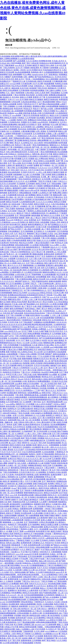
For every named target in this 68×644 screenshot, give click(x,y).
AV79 (18, 340)
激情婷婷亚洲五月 (33, 247)
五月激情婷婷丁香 (50, 638)
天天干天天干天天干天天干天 (50, 327)
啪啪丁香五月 (15, 143)
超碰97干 (15, 500)
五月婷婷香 (50, 440)
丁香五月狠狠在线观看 (54, 86)
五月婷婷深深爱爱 (53, 150)
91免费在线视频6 (38, 490)
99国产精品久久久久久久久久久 (49, 336)
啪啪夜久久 (60, 595)
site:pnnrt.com (40, 625)
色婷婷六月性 (22, 120)
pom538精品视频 (56, 347)
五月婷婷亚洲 (52, 131)
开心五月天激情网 (9, 365)
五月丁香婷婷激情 (31, 522)
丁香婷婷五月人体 (18, 81)
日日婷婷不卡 (50, 170)
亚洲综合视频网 (10, 515)
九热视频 (17, 581)
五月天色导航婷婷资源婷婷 (55, 209)
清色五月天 (49, 127)
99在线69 (44, 190)
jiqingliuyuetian (37, 75)
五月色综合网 (42, 431)
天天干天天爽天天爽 (33, 481)
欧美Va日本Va (62, 559)
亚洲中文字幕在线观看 (45, 454)
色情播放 (41, 438)
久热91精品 (29, 93)
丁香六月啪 (10, 168)
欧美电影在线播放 (37, 90)
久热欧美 (9, 581)
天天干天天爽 (38, 84)
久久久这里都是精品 (50, 575)
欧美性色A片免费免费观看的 (39, 381)
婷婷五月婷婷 (39, 204)
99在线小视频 (27, 638)
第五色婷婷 (30, 95)
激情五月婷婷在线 (51, 100)
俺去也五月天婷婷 (26, 243)
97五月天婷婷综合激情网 (31, 452)
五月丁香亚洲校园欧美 (56, 290)
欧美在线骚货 (24, 588)
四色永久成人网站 (13, 543)
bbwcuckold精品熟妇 (15, 227)
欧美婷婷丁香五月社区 (38, 88)
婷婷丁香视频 (5, 547)
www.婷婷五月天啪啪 (54, 620)
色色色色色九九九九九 (11, 411)
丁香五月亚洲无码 (24, 179)
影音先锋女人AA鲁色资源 (28, 590)
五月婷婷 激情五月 (32, 65)
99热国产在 (12, 463)
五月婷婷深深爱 (48, 113)
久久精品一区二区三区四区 (16, 465)
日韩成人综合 (31, 356)
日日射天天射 (49, 513)
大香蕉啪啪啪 (54, 445)
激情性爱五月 (21, 165)
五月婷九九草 (8, 234)
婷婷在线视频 (49, 363)
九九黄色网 (17, 570)
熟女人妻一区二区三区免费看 (29, 420)
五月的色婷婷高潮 (53, 97)
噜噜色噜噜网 (43, 375)
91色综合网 (16, 102)
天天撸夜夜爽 (40, 206)
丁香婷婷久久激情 (26, 529)
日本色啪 (43, 388)
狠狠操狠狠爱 (11, 179)
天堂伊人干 (7, 115)
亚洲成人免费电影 (39, 329)
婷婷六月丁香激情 (36, 186)
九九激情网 (27, 402)
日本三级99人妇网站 (53, 90)
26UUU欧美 (38, 143)
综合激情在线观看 (54, 443)
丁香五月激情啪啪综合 (40, 145)
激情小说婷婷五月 (9, 409)
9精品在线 (15, 88)
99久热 (50, 340)
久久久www (43, 168)
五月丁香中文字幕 (9, 611)
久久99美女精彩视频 (10, 643)
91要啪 (25, 570)
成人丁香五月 (36, 218)
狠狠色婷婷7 (16, 431)
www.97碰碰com (51, 631)
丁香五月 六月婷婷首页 (21, 368)
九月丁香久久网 (35, 259)
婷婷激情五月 (46, 334)
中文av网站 (27, 75)
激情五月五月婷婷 (20, 293)
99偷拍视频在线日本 (37, 440)
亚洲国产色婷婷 (50, 463)
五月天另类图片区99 (34, 70)
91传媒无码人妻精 (59, 504)
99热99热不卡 (45, 552)
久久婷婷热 (4, 256)
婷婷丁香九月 (42, 309)
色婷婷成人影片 (37, 72)
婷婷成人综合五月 (36, 468)
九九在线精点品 (16, 363)
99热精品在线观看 (29, 568)
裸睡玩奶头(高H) (14, 300)
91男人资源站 (41, 131)
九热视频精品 (5, 593)
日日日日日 (46, 259)
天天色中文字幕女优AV (54, 197)
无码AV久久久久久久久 (38, 584)
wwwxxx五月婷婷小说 (20, 222)
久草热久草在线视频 (46, 522)
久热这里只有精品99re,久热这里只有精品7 (30, 563)
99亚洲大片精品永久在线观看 (14, 429)
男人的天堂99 (44, 250)
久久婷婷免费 (51, 625)
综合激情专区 (44, 554)
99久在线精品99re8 (7, 238)
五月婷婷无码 (9, 484)
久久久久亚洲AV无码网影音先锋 (38, 61)
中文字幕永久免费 (48, 550)
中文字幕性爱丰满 (22, 406)
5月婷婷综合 (36, 372)
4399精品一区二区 (27, 206)
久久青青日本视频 (56, 304)
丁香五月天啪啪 (49, 111)
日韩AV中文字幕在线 (50, 218)
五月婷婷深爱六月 (16, 272)
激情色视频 (36, 215)
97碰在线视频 (38, 534)
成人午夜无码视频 (14, 63)
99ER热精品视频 (54, 584)
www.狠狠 (19, 113)
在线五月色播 (62, 422)
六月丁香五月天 (20, 234)
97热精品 (21, 118)
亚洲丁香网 (17, 425)
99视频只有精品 (58, 120)
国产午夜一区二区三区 (41, 147)
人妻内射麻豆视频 (28, 131)
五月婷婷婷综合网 (7, 384)
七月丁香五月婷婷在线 (45, 138)
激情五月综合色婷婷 (19, 302)
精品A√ (43, 588)
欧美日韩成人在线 (44, 120)
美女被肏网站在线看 (26, 495)
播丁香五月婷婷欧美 (34, 429)
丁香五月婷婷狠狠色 (10, 472)
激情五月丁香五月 (23, 213)
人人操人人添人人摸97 (33, 434)
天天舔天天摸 (33, 152)
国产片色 (59, 170)
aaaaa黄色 (18, 384)
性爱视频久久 (60, 318)
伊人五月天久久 (40, 586)
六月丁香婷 (25, 340)
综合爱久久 (16, 552)
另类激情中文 (54, 122)
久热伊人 (60, 288)
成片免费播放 (30, 195)
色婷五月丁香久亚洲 (23, 145)
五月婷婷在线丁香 (11, 588)
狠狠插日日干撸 (49, 429)
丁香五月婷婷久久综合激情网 (44, 161)
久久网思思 (19, 434)
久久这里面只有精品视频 (39, 245)
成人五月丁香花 (15, 443)
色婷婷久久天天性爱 (32, 520)
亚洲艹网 (59, 161)
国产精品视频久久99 (31, 304)
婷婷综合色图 (9, 629)
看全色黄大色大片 (35, 302)
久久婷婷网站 (41, 472)
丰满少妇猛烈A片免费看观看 (41, 413)
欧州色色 (51, 190)
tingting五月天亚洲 (31, 554)
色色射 (64, 515)
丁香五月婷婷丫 (50, 468)
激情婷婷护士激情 (20, 188)
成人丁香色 (46, 229)
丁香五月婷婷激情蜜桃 (33, 597)
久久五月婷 (47, 459)
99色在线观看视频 (51, 143)
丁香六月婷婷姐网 (9, 161)
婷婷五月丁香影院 (13, 513)
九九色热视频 (35, 175)
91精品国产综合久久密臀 (19, 440)
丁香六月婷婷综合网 (46, 284)
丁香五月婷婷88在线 (32, 177)
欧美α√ (12, 540)
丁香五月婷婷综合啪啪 (55, 570)
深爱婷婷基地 (26, 640)
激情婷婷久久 (30, 415)
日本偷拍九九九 (38, 543)
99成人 (18, 629)
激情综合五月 (56, 229)
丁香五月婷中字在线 (36, 559)
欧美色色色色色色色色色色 (47, 450)
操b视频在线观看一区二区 (40, 361)
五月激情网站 (57, 465)
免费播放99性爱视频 (51, 186)
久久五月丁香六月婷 (38, 443)
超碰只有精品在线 (40, 484)
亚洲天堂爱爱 (31, 288)
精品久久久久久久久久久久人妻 (29, 459)
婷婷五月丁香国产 (33, 550)
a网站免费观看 (43, 140)
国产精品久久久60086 (59, 545)
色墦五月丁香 (46, 470)
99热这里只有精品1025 (55, 618)
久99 (57, 65)
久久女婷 (26, 343)
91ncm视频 (45, 315)
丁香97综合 (36, 402)
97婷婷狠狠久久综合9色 (22, 147)
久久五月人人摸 (36, 368)
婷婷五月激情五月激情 (56, 172)
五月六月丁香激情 (22, 68)
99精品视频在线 (25, 193)
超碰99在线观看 (55, 281)
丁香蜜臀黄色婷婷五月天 (10, 518)
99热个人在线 (37, 577)
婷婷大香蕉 (24, 584)
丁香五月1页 (24, 470)
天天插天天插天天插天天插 (15, 247)
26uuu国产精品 (57, 220)
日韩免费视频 (8, 615)
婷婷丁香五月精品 (49, 640)
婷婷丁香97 (26, 63)
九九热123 (6, 461)
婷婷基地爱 (16, 134)
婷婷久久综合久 (59, 636)
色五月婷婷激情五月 (8, 561)
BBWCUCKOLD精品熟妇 (10, 479)
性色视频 (18, 159)
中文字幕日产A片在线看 (48, 590)
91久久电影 (41, 415)
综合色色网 (10, 340)
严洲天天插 (9, 625)
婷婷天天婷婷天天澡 (17, 445)
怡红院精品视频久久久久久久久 (12, 181)
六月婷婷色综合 (49, 311)
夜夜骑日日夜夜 (17, 597)
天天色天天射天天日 (27, 472)
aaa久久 (3, 320)
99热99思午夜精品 (9, 413)
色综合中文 (49, 543)
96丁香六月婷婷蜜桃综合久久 (35, 290)
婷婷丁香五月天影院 (55, 277)
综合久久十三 (56, 247)
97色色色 (37, 643)
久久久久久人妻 (33, 318)
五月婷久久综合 (36, 343)
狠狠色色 (15, 606)
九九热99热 (9, 136)
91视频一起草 (11, 415)
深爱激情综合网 (26, 509)
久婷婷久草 (10, 165)
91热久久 (63, 556)
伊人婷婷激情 (44, 270)
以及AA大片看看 (12, 490)
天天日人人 (61, 386)
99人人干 (9, 527)
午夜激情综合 (27, 320)
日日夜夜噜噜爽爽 (13, 602)
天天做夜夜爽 (23, 254)
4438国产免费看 (33, 165)
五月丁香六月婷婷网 (14, 315)
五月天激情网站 (34, 525)
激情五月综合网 (12, 202)
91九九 (23, 550)
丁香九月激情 (10, 209)
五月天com (8, 250)
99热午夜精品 (59, 340)
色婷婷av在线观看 (9, 104)
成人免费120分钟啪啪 (24, 484)
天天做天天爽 (52, 588)
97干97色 (61, 611)
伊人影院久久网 (36, 613)
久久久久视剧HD (39, 620)
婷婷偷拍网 (53, 502)
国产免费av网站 (55, 193)
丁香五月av (26, 581)
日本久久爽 (63, 575)
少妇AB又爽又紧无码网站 (10, 565)
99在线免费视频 (52, 106)
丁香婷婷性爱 (28, 631)
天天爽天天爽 (54, 436)
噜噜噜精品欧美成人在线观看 (36, 395)
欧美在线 (21, 195)
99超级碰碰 (17, 175)
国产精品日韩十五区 (19, 536)
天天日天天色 (16, 334)
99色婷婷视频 (5, 520)
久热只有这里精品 (58, 204)
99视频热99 (38, 322)
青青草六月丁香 (39, 97)
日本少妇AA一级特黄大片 (47, 609)
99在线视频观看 (53, 227)
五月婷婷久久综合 (54, 472)
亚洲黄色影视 (13, 579)
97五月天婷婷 (40, 629)
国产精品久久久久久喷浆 (50, 215)
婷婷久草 (6, 481)
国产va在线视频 (19, 61)
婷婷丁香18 (39, 209)
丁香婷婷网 (45, 247)
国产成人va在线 (17, 177)
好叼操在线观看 (39, 479)
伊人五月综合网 (14, 438)
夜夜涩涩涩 (48, 636)
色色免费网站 (16, 593)
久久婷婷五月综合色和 (33, 272)
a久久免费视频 (31, 181)
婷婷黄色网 (7, 347)
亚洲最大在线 (31, 427)
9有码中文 (26, 443)
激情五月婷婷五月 (60, 154)
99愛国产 (8, 77)
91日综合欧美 (27, 134)
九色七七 (11, 100)
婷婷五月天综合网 (7, 72)
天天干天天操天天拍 (36, 170)
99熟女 (58, 102)
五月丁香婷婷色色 (16, 277)
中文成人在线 (17, 304)
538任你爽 (4, 443)
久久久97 (15, 547)
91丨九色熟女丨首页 (8, 634)
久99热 (61, 527)
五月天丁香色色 (6, 425)
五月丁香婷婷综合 (44, 220)
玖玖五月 (28, 379)
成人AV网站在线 (41, 159)
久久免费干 (43, 502)
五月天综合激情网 (35, 556)
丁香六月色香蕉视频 (10, 345)
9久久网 (31, 570)
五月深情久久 (39, 231)
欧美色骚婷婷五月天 (57, 63)
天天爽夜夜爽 (57, 81)
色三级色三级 (5, 431)
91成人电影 (37, 306)
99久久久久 (35, 581)
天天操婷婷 (21, 184)
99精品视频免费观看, (53, 627)
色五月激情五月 (56, 456)
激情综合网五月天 (30, 350)
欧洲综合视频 (57, 259)
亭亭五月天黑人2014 (14, 375)
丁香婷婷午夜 (61, 429)
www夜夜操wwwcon (50, 634)
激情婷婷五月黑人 (17, 481)
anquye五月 (60, 572)
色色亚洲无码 (20, 475)
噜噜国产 (49, 354)
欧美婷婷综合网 (34, 545)
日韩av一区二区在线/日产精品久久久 (42, 506)
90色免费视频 (41, 277)
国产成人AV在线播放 (51, 597)
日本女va (57, 404)
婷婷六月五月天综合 (27, 547)
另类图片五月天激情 (29, 122)
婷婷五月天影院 (10, 118)
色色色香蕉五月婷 (43, 531)
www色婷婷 (17, 115)
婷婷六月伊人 (61, 440)
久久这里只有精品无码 (16, 311)
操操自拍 (8, 304)
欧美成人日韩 (36, 113)
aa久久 (57, 350)
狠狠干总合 (53, 518)
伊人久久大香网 (10, 263)
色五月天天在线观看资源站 (48, 427)
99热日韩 (25, 615)
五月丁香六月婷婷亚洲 (46, 418)
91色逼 (30, 86)
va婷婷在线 (50, 538)
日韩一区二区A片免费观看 (13, 493)
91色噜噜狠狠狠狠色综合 (53, 72)
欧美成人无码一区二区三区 (10, 638)
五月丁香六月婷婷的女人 (45, 606)
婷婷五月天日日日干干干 (12, 370)
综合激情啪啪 (16, 620)
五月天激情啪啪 (27, 231)
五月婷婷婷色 (49, 595)
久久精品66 (23, 418)
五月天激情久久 (51, 268)
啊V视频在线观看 (11, 190)
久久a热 (25, 175)
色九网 (35, 163)
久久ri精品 (33, 418)
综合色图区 (41, 118)
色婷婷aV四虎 (8, 534)
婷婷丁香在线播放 (53, 93)
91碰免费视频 (34, 515)
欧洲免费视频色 (49, 322)
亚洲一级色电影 (44, 125)
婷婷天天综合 (44, 488)
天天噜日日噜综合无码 (35, 461)
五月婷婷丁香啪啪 (48, 420)
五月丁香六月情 (14, 640)
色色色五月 (59, 243)
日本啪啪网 (12, 129)
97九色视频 (30, 404)
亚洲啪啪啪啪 (39, 477)
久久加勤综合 (36, 634)
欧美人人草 (56, 188)
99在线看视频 (49, 84)
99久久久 (24, 170)
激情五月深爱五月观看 (50, 525)
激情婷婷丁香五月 (29, 261)
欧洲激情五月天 (61, 565)
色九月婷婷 (18, 625)
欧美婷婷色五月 (51, 490)
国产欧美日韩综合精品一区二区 (15, 497)
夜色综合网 (10, 406)
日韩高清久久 (39, 86)
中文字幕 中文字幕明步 (30, 552)
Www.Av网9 (54, 245)
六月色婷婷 (63, 631)
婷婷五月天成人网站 (46, 345)
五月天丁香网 (27, 331)
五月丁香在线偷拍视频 (46, 102)
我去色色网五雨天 (14, 320)
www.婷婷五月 (36, 297)
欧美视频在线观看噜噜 (33, 111)
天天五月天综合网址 (42, 365)
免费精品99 (32, 120)
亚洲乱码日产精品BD (12, 306)
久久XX (32, 606)
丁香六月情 (45, 238)
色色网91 (51, 484)
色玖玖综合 (22, 129)
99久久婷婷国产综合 (12, 386)
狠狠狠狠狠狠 (5, 102)
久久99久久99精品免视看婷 (16, 397)
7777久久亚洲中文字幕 (46, 356)
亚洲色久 (8, 188)
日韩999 (21, 422)
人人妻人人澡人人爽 (29, 300)
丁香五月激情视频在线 (48, 152)
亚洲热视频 (31, 129)
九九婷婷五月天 (27, 143)
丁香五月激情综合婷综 (39, 281)
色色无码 (7, 313)
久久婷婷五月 (43, 193)
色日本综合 (61, 390)
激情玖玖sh (15, 377)
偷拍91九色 (52, 511)
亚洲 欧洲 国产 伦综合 (24, 618)
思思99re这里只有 (11, 236)
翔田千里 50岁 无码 (37, 268)
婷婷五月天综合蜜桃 (31, 384)
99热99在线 (46, 579)
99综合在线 (16, 204)
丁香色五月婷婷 (27, 204)
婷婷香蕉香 (23, 606)
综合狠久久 (7, 97)
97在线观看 (36, 238)
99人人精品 (60, 111)
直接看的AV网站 (39, 106)
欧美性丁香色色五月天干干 (28, 104)
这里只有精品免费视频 (31, 334)
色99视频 (11, 618)
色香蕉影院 (63, 100)
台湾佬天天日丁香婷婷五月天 (11, 327)
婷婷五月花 (7, 361)
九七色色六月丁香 (53, 629)
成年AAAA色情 (6, 570)
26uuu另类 (53, 529)
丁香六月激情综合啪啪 (23, 279)
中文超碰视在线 (25, 345)
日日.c (12, 572)
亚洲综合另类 (52, 586)
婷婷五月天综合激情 (30, 593)
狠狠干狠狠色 (42, 511)
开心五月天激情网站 (14, 284)
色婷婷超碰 (20, 93)
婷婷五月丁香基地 (23, 634)
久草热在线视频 (23, 613)
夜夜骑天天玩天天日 (41, 359)
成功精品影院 (15, 504)
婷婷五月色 (62, 518)
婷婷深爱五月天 (36, 411)
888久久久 (21, 263)
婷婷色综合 (22, 393)
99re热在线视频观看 (22, 72)
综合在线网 (4, 506)
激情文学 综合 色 (59, 261)
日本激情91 (27, 447)
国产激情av (31, 572)
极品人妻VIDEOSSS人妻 (48, 561)
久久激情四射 (5, 488)
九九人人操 (60, 190)
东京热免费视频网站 (58, 425)
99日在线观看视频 (47, 318)
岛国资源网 (12, 420)
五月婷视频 (56, 334)
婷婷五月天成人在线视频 (43, 409)
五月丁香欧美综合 (49, 481)
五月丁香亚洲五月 (15, 447)
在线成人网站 (53, 497)
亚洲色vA (54, 163)
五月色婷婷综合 (58, 320)
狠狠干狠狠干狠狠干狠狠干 (50, 515)
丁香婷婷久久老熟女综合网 (36, 211)
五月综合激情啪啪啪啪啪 (34, 595)
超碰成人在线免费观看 (9, 354)
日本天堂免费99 (17, 200)
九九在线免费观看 (49, 275)
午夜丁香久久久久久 (48, 390)
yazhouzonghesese (6, 156)
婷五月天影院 (48, 302)
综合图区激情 (12, 393)
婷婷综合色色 (60, 454)
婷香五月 (59, 484)
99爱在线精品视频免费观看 (46, 622)
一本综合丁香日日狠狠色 (53, 509)
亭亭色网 (41, 354)
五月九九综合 (62, 563)
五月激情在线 (29, 277)
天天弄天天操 (13, 322)
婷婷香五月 (36, 179)
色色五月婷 (47, 465)
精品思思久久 (25, 527)
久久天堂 (24, 400)
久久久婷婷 (35, 540)
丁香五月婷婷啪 (19, 95)
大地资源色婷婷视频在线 (37, 397)
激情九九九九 (43, 445)
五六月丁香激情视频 (33, 275)
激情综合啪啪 (20, 572)
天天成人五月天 (58, 61)
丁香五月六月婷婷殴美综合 (20, 252)
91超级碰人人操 (28, 629)
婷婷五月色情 (41, 184)
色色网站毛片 (5, 81)
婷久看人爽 (54, 359)
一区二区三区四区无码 (48, 384)
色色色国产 (51, 386)
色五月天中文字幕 (44, 261)
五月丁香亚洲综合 (51, 75)
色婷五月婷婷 (59, 604)
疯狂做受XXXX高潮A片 (28, 125)
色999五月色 (42, 486)
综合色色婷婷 (44, 163)
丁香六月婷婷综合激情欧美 (25, 336)
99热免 (3, 559)
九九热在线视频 (48, 452)
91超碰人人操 (51, 134)
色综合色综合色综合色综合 (34, 313)
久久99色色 (29, 197)
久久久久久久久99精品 (44, 202)
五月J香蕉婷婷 (42, 518)
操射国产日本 (56, 365)
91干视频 (26, 315)
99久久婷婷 (22, 463)
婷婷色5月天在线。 (45, 370)
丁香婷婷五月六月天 (17, 456)
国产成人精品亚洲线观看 (57, 211)
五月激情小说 (5, 204)
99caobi (21, 379)
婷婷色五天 (18, 534)
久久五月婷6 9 (35, 340)
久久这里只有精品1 (12, 509)
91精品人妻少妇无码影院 (50, 615)
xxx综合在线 (20, 275)
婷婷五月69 (46, 320)
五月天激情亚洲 (32, 502)
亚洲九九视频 (46, 520)
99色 (12, 511)
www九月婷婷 (53, 168)
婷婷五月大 (58, 413)
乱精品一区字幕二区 (34, 311)
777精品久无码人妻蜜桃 (27, 354)
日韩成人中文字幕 (11, 627)
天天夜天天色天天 (28, 172)
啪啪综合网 (57, 195)
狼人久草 (45, 447)
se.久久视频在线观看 (14, 577)
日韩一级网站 (29, 77)
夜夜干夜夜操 (11, 352)
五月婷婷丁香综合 (21, 511)
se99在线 (48, 534)
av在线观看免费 (17, 520)
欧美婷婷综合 (11, 622)
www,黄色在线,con (31, 327)
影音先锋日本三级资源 (18, 225)
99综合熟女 (14, 186)
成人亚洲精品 (53, 397)
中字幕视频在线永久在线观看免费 (43, 406)
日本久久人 (62, 181)
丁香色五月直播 (56, 177)
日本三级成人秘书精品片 (29, 500)
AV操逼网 (12, 259)
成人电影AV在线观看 (32, 229)
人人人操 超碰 (17, 522)
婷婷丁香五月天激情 (29, 438)
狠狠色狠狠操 (27, 359)
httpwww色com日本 (32, 190)
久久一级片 (10, 93)
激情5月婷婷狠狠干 (17, 309)
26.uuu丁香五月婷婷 (19, 488)
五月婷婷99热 (31, 81)
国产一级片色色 (26, 479)
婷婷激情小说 (13, 477)
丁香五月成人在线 (29, 375)
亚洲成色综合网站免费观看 (44, 236)
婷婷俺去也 (52, 88)
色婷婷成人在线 (32, 475)
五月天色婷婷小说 (28, 127)
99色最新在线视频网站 (57, 568)
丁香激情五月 (60, 452)
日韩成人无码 (55, 222)
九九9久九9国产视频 (40, 331)
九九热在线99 (13, 338)
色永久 (19, 343)
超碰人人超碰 (31, 138)
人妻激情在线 (32, 463)
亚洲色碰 (32, 220)
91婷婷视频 (54, 68)
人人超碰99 (7, 134)
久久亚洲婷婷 (15, 131)
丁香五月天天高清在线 (31, 115)
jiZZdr (26, 220)
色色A (31, 236)
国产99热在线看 (17, 313)
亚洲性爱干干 (60, 254)
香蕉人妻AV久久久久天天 (12, 265)
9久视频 (9, 531)
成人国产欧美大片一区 (9, 254)
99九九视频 (62, 252)
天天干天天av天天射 (12, 586)
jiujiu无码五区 (43, 122)
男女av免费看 (41, 386)
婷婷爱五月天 (9, 390)
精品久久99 (54, 115)
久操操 (21, 190)
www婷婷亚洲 (30, 531)
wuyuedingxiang (34, 293)
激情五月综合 (34, 222)
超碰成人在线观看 (57, 238)
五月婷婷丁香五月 (30, 284)
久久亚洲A (10, 475)
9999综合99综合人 (24, 154)
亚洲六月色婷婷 (36, 363)
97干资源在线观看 (26, 643)
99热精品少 (33, 168)
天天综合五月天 (22, 259)
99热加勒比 (27, 538)
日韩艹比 (46, 297)
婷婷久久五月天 (38, 538)
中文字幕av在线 (15, 359)
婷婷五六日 (25, 411)
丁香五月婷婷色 (9, 68)
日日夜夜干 (58, 127)
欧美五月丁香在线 (45, 295)
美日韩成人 (60, 420)
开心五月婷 (38, 352)
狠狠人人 (60, 625)
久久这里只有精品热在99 (45, 572)
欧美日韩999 (35, 315)
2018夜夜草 (36, 447)
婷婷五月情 (31, 240)
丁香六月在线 (50, 559)
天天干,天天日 (42, 568)
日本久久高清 (40, 93)
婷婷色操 (27, 113)
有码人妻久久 (30, 422)
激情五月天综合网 (51, 493)
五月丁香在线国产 (26, 322)
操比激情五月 (51, 479)
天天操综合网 (26, 84)
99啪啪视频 (23, 454)
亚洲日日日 (12, 459)
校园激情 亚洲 (39, 504)
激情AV (48, 504)
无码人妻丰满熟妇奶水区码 (16, 152)
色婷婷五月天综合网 (54, 129)
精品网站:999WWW (47, 600)
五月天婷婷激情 (12, 218)
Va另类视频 (35, 588)
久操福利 (31, 188)
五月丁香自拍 (25, 490)
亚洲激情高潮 (26, 543)
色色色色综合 (15, 127)
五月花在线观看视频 (28, 518)
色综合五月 (28, 109)
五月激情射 (56, 459)
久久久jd (35, 250)
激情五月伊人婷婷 (47, 65)
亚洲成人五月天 (16, 261)
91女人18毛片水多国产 (44, 404)
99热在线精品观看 (22, 245)
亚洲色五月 (10, 554)
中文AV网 (54, 125)
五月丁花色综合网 (24, 161)
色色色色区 (14, 243)
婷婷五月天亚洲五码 (25, 365)
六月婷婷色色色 (14, 122)
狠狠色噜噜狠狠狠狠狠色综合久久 (42, 400)
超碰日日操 (47, 434)
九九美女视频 (37, 513)
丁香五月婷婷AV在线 (31, 347)
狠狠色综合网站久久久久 (52, 272)
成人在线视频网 (17, 111)
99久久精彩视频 (52, 79)
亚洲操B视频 (38, 509)
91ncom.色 (25, 565)
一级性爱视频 (8, 563)
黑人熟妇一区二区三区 (15, 197)
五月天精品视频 (22, 168)
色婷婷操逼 (20, 209)
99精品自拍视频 (40, 495)
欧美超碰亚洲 (32, 295)
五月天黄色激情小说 (14, 402)
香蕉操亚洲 (16, 545)
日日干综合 (63, 493)
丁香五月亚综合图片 (42, 243)
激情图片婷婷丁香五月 (18, 506)
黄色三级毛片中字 (51, 263)
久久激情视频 (40, 265)
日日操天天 (12, 486)
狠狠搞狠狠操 (28, 265)
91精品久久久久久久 (8, 213)
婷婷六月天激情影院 (30, 270)
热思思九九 (44, 115)
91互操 (57, 602)
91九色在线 (52, 431)
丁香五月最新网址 (31, 561)
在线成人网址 (58, 300)
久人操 (3, 577)
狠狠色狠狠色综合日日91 (33, 493)
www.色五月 (19, 65)
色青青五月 (18, 220)
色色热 (39, 604)
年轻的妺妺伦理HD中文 (52, 70)
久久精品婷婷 (50, 231)
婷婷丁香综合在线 (54, 200)
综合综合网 (17, 270)
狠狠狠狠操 (7, 522)
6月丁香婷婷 (38, 638)
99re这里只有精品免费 (50, 372)
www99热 (4, 129)
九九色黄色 (14, 256)
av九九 (61, 68)
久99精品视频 (48, 604)
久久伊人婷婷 (39, 631)
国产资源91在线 (56, 270)
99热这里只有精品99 (31, 388)
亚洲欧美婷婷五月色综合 (27, 140)
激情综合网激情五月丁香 (37, 225)
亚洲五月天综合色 (51, 527)
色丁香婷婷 (44, 68)
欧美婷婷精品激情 (9, 329)
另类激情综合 (11, 318)
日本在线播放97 (14, 231)
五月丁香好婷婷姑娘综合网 (52, 402)
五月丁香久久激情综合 (35, 263)
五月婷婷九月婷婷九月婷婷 (50, 540)
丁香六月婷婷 (46, 175)
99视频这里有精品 (35, 465)
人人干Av (50, 329)
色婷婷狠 (26, 363)
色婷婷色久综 (51, 256)
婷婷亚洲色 (35, 68)
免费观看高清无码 (38, 213)
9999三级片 (15, 170)
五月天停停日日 (19, 427)
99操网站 (61, 529)
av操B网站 (40, 127)
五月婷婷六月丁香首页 (21, 361)
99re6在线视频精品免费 (17, 600)
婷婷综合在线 (35, 615)
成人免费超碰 (61, 236)
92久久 (48, 204)
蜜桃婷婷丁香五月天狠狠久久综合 (40, 234)
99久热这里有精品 (45, 300)
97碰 (52, 243)
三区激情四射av (23, 297)
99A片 (16, 527)
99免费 (35, 193)
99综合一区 (8, 270)
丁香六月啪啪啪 (9, 106)
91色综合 (20, 561)
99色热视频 (45, 222)
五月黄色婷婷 (24, 90)
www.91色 (6, 377)
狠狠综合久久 (55, 145)
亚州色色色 (44, 304)
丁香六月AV (25, 372)
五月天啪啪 (46, 545)
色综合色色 (18, 109)
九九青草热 (22, 318)
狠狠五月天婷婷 (12, 559)
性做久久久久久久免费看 (46, 240)
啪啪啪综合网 (49, 343)
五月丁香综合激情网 (23, 215)
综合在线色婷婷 (14, 172)
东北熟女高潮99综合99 (31, 425)
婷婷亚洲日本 (13, 470)
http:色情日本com (57, 547)
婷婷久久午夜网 (26, 97)
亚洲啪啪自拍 (47, 306)
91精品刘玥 (27, 577)
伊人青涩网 (41, 129)
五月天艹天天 (40, 256)
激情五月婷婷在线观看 (28, 627)
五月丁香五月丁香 (38, 252)
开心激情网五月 (52, 213)
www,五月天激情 (22, 100)
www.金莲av (11, 404)
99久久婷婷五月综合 (25, 352)
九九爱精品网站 (33, 600)
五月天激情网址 (40, 618)
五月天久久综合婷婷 (8, 184)
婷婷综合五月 (35, 470)
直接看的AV (12, 590)
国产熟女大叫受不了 (16, 229)
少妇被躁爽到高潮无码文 (29, 338)
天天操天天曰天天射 (59, 381)
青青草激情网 (16, 631)
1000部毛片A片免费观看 (9, 584)
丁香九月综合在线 (9, 297)
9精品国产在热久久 (22, 281)
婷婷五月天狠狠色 (36, 100)
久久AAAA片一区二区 (15, 595)
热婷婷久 (32, 454)
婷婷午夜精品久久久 (41, 436)
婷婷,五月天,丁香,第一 (23, 79)
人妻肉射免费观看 (61, 109)
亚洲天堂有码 (5, 86)
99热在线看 (37, 320)
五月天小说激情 (28, 159)
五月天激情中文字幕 (43, 188)
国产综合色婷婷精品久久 (44, 77)
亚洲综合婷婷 (29, 227)
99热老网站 (30, 456)
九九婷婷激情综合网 (27, 202)
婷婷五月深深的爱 (44, 81)
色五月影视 (61, 275)
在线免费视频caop (34, 393)
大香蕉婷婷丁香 (10, 140)
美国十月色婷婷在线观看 (16, 240)
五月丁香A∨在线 (14, 163)
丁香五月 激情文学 (10, 286)
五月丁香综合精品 (20, 556)
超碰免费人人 (51, 252)
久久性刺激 (23, 236)
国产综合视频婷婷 (24, 329)
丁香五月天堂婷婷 (53, 313)
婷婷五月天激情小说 (56, 309)
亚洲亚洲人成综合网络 (54, 265)
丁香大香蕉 (19, 395)
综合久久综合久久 (50, 411)
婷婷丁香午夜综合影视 (22, 250)
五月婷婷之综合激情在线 (37, 497)
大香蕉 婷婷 (42, 288)
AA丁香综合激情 (60, 581)
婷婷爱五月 (50, 415)
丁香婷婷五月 (39, 602)
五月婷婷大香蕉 (42, 95)
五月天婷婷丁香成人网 (16, 211)
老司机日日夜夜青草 (54, 118)
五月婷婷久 (55, 179)
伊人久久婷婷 (55, 140)
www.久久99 (55, 297)
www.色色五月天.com (12, 331)
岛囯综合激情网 (27, 586)
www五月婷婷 (15, 84)
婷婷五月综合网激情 (10, 90)
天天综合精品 (5, 111)
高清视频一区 (52, 388)
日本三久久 (27, 620)
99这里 (44, 340)
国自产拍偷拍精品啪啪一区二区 (51, 593)
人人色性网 (45, 347)
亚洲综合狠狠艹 (57, 475)
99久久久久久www (52, 438)
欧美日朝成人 (30, 309)
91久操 (35, 345)
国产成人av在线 (47, 109)
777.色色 (24, 545)
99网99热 (53, 488)
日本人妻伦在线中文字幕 (46, 422)
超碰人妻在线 (8, 450)
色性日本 (57, 306)
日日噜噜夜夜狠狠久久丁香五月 (41, 565)
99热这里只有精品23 (46, 350)
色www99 (10, 220)
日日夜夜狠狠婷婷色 (50, 613)
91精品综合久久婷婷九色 (27, 486)
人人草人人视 (41, 172)
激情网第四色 (45, 475)
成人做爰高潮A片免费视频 (18, 268)
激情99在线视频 (59, 354)
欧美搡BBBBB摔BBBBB (17, 295)
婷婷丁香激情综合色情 (16, 502)
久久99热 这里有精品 (24, 106)
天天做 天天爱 (41, 227)
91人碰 (41, 463)
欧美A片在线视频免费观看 (30, 377)
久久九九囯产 (19, 450)
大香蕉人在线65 (45, 500)
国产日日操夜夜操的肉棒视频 (50, 338)
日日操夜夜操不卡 (50, 611)
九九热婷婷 (52, 288)
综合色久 (3, 525)
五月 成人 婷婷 (23, 286)
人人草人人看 (55, 315)
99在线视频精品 (39, 79)
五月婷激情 (30, 184)
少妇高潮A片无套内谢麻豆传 (35, 200)
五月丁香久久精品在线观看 (11, 568)
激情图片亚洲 (31, 445)
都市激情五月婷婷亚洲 (20, 468)
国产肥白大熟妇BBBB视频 (49, 104)
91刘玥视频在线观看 (10, 418)
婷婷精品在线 (8, 109)
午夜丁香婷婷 (40, 150)
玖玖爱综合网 (26, 513)
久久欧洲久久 (33, 488)
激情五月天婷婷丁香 (44, 195)
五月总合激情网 (6, 61)
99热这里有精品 (12, 529)
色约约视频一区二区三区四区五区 (21, 150)
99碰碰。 (41, 627)
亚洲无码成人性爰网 (16, 636)
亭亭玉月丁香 (50, 477)
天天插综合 (45, 425)
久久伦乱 (21, 415)
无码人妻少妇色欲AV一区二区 (25, 609)
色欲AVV (36, 109)
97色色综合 (52, 563)
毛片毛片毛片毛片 (56, 331)
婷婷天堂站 (46, 393)
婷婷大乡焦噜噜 (58, 175)
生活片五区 (24, 88)
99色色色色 (28, 436)
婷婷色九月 (28, 534)
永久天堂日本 (40, 570)
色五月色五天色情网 (19, 86)
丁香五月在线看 (23, 413)
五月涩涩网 (46, 179)
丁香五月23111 (57, 393)
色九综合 (15, 97)
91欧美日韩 (63, 79)
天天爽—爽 (45, 177)
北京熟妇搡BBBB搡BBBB (58, 486)
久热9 (64, 70)
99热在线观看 (9, 395)
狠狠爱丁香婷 (24, 218)
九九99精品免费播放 (50, 556)
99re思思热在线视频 (23, 238)
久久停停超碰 (30, 118)
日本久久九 (63, 590)
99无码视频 (62, 577)
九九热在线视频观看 (52, 461)
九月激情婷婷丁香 (29, 431)
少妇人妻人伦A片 (50, 577)
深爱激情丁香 (22, 515)
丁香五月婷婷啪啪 (18, 461)
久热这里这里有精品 (29, 102)
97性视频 (17, 615)
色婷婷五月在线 (61, 84)
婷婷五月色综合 (46, 293)
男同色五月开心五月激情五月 (53, 377)
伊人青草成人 (60, 522)
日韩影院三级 (29, 625)
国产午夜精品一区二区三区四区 (52, 165)
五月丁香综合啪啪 (54, 184)
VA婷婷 (3, 393)
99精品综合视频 (37, 527)
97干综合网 (23, 559)
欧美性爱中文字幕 (55, 395)
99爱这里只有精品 (13, 400)
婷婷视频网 (17, 75)
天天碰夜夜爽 (11, 195)
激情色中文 (20, 404)
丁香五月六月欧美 (44, 181)
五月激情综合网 (6, 556)
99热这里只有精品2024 (40, 63)
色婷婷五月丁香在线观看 (17, 525)
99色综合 (32, 511)
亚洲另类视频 (17, 77)
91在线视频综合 (27, 504)
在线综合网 (29, 209)
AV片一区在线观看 (41, 529)
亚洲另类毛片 (13, 193)
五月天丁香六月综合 (17, 356)
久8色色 (64, 179)
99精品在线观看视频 (28, 604)
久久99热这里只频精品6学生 (30, 579)
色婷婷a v (18, 388)
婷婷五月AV (52, 495)
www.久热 (13, 495)
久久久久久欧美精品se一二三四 (28, 390)
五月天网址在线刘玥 (25, 409)
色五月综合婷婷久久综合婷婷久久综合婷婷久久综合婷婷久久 (38, 156)
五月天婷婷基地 (39, 134)
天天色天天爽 (58, 293)
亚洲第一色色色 (20, 70)
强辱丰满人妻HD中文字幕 (42, 154)
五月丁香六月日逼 (29, 370)
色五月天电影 (27, 163)
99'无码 (57, 543)
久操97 (55, 181)
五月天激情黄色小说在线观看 (55, 352)
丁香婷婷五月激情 (23, 540)
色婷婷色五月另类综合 (11, 372)
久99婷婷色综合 (60, 325)
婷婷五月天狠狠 (60, 202)
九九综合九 (49, 602)
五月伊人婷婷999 (42, 456)
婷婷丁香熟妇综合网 (17, 138)
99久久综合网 (51, 279)
